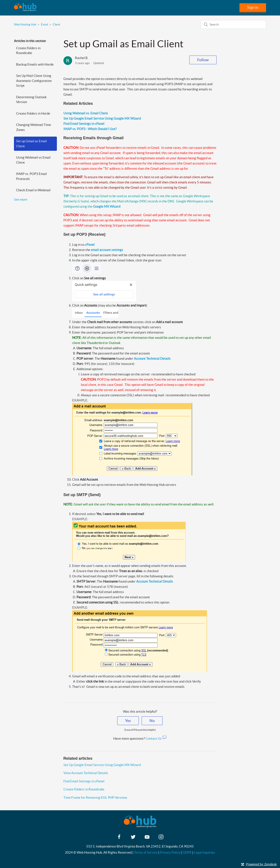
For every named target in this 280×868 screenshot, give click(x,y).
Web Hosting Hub (25, 25)
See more (21, 199)
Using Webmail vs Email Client (33, 160)
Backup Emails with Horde (35, 64)
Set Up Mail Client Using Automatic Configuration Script (34, 81)
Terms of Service (146, 852)
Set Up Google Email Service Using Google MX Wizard (102, 118)
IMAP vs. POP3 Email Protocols (31, 176)
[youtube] (147, 838)
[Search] (233, 24)
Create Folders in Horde (33, 113)
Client (56, 25)
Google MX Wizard (107, 206)
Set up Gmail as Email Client (31, 144)
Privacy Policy (170, 852)
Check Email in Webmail (33, 190)
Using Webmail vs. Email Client (86, 113)
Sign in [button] (253, 7)
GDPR (187, 852)
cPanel (90, 245)
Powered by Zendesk (261, 864)
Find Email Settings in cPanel (84, 124)
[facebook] (119, 838)
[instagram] (161, 838)
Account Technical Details (152, 359)
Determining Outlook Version (31, 100)
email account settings (107, 250)
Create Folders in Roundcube (28, 51)
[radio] (128, 721)
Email (44, 25)
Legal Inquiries (204, 852)
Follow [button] (203, 60)
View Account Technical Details (86, 773)
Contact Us (156, 738)
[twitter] (133, 838)
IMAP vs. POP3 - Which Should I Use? (90, 129)
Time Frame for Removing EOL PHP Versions (95, 798)
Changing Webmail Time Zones (34, 127)
